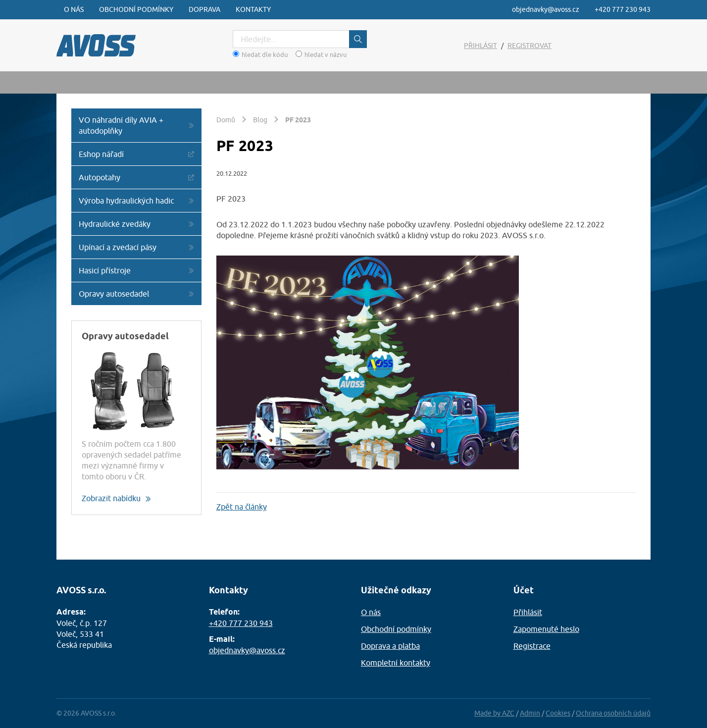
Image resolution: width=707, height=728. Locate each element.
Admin (530, 713)
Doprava (204, 9)
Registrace (532, 646)
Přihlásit (480, 46)
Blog (260, 120)
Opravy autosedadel (114, 294)
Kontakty (253, 9)
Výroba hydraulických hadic (126, 201)
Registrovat (530, 46)
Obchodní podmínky (136, 9)
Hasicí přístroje (105, 270)
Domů (226, 120)
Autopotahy (100, 177)
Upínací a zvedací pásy (118, 247)
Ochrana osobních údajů (613, 713)
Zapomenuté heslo (546, 629)
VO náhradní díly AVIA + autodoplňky (121, 125)
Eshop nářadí (101, 154)
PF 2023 (298, 120)
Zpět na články (242, 507)
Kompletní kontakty (396, 663)
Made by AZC (494, 713)
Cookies (558, 713)
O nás (74, 9)
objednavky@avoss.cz (546, 9)
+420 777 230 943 (623, 9)
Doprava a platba (390, 646)
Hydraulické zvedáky (115, 224)
